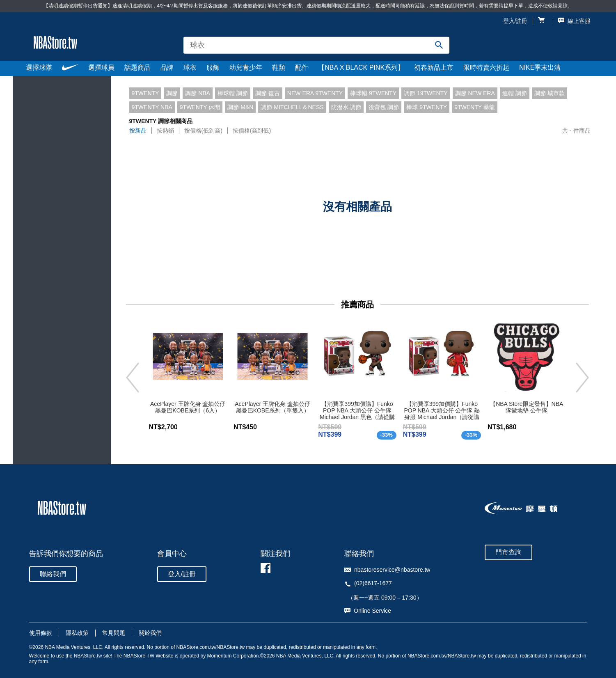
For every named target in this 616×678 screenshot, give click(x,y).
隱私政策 (77, 633)
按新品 (138, 131)
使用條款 (41, 633)
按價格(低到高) (203, 131)
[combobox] (316, 45)
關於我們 (150, 633)
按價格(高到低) (252, 131)
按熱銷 (165, 131)
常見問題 (114, 633)
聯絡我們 (53, 574)
